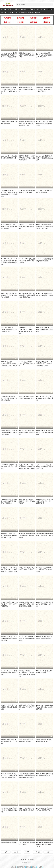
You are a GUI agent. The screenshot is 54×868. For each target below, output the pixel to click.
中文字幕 (30, 9)
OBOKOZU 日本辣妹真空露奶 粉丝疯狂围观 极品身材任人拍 (27, 535)
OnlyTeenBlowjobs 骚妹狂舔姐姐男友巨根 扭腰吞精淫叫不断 (45, 432)
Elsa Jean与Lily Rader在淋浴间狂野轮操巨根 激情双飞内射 (9, 673)
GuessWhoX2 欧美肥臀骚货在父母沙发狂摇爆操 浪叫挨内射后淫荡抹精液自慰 (27, 295)
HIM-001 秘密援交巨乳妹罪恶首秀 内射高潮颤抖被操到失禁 (45, 158)
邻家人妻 (17, 12)
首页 (6, 852)
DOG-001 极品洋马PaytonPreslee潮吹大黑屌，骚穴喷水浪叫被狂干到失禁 (9, 364)
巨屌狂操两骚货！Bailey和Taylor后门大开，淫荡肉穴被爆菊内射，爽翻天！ (44, 364)
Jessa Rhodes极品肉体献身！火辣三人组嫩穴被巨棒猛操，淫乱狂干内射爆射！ (9, 776)
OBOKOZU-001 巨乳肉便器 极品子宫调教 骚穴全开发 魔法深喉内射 (45, 501)
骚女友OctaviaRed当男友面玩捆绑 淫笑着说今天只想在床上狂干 (27, 501)
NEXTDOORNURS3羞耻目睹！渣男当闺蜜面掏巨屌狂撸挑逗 (27, 638)
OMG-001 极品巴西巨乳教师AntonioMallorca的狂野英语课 (27, 432)
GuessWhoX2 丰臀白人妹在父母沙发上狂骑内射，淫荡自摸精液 (27, 261)
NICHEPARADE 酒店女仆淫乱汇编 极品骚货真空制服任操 (45, 604)
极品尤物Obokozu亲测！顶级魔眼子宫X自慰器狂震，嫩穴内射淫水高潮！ (27, 124)
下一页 (38, 852)
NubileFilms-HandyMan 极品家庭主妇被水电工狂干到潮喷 (9, 741)
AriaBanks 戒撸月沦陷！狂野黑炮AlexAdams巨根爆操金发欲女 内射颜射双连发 (27, 776)
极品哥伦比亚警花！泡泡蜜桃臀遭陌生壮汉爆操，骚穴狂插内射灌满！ (27, 158)
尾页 (48, 852)
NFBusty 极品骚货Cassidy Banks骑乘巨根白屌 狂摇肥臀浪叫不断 (9, 638)
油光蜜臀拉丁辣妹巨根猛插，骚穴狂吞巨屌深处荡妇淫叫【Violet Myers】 (9, 535)
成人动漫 (44, 9)
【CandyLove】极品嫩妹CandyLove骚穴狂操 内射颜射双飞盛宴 (45, 467)
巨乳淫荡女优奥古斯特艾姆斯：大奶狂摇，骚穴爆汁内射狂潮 (44, 570)
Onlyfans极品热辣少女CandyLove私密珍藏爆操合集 (27, 89)
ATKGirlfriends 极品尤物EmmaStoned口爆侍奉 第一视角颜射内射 (9, 227)
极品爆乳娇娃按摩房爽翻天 (9, 842)
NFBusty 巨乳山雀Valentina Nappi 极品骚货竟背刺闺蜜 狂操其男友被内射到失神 (27, 604)
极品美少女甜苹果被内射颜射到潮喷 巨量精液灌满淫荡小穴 (9, 707)
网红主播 (37, 9)
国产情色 (10, 9)
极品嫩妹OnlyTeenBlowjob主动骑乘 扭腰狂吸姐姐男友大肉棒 (27, 55)
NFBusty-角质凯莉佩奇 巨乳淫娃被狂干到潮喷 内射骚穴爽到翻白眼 (9, 604)
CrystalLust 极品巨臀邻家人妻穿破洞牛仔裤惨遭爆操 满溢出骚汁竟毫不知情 (45, 227)
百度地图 (28, 867)
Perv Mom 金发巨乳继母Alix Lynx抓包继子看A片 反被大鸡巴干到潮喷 (9, 432)
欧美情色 (51, 9)
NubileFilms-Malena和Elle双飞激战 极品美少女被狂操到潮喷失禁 (45, 707)
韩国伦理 (24, 12)
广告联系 (40, 867)
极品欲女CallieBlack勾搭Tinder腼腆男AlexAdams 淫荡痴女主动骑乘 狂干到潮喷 (27, 467)
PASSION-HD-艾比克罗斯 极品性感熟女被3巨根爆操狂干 (26, 227)
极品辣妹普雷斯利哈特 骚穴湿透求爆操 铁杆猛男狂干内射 (27, 707)
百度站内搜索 (21, 867)
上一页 (16, 852)
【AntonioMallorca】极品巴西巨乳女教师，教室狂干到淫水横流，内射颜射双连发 (9, 55)
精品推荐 (38, 12)
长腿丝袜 (10, 12)
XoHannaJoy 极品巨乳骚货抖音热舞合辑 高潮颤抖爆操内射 (9, 810)
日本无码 (17, 9)
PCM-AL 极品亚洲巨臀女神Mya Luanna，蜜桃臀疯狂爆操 (45, 398)
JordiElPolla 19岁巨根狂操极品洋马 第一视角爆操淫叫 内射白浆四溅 (9, 295)
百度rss (34, 867)
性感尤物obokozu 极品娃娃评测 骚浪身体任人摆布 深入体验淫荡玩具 (44, 89)
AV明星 (24, 9)
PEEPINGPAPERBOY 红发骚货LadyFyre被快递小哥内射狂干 (44, 329)
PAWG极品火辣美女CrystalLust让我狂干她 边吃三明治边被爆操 (9, 329)
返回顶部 (31, 859)
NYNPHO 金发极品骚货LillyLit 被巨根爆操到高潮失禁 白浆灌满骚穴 (44, 55)
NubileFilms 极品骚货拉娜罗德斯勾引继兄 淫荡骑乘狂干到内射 (45, 844)
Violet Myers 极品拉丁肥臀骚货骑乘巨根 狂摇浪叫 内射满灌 (44, 124)
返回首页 (3, 9)
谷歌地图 (13, 867)
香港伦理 (31, 12)
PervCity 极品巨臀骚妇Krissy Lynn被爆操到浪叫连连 (27, 364)
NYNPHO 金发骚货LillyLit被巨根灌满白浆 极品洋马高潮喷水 (9, 467)
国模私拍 (3, 12)
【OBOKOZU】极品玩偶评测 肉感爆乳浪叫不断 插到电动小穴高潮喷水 (9, 501)
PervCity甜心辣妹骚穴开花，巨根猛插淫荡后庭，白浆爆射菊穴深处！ (9, 398)
